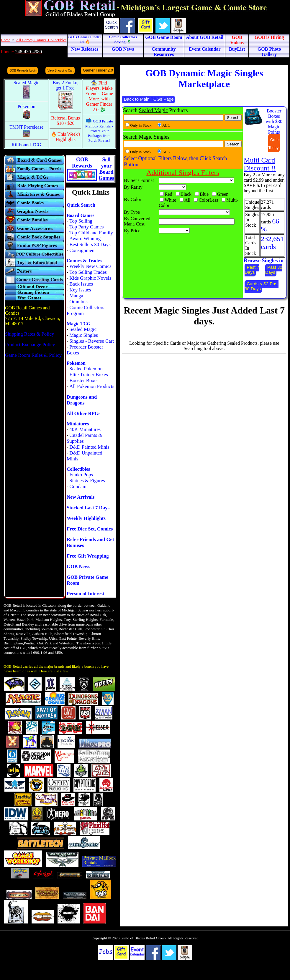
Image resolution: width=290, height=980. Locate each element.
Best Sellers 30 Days (90, 244)
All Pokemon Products (92, 386)
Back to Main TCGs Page (149, 99)
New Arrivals (81, 497)
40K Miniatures (85, 429)
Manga (76, 296)
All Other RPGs (83, 413)
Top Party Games (86, 227)
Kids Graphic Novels (90, 278)
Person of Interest (85, 594)
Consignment (83, 250)
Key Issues (80, 290)
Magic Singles (83, 335)
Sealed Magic (83, 329)
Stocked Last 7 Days (88, 508)
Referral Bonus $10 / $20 (66, 121)
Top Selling (81, 221)
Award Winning (85, 239)
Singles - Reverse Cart (92, 341)
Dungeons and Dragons (82, 400)
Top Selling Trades (88, 272)
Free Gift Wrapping (88, 556)
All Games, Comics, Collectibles (41, 40)
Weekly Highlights (86, 518)
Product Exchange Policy (30, 345)
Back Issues (81, 284)
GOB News (78, 567)
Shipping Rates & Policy (30, 334)
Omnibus (78, 302)
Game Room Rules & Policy (33, 355)
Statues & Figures (87, 481)
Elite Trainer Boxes (89, 375)
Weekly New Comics (90, 266)
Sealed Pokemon (86, 369)
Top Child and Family (91, 233)
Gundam (78, 486)
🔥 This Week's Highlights (66, 137)
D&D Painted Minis (89, 447)
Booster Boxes (84, 380)
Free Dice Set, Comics (90, 529)
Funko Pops (81, 475)
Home (6, 40)
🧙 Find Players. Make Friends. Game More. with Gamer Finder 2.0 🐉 (99, 96)
